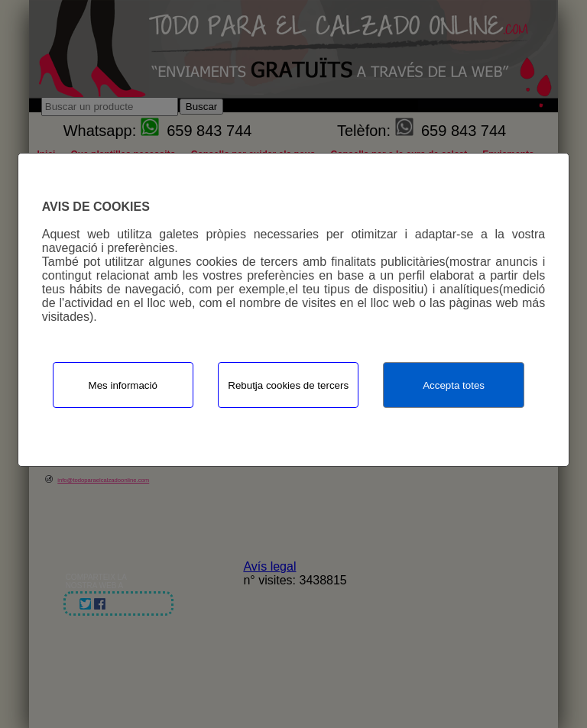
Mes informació (123, 385)
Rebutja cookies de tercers (288, 385)
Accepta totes (454, 385)
